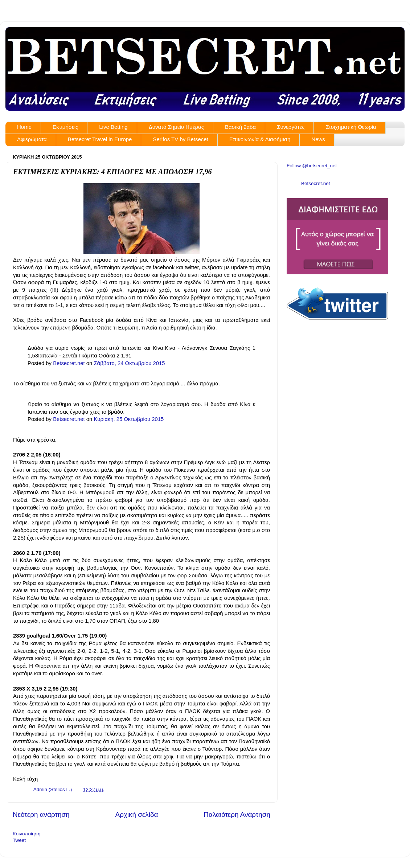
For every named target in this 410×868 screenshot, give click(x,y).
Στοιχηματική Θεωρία (351, 127)
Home (24, 127)
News (318, 139)
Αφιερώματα (32, 139)
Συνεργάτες (291, 127)
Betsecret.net (69, 363)
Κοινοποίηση (26, 834)
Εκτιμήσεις (65, 127)
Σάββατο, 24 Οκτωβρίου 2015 (129, 363)
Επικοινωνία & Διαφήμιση (260, 139)
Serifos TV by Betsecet (180, 139)
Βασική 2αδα (240, 127)
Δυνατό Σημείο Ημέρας (176, 127)
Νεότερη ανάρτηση (41, 814)
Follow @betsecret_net (312, 166)
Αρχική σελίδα (137, 814)
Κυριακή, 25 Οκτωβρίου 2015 (129, 419)
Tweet (19, 840)
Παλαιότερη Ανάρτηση (237, 814)
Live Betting (113, 127)
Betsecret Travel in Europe (100, 139)
